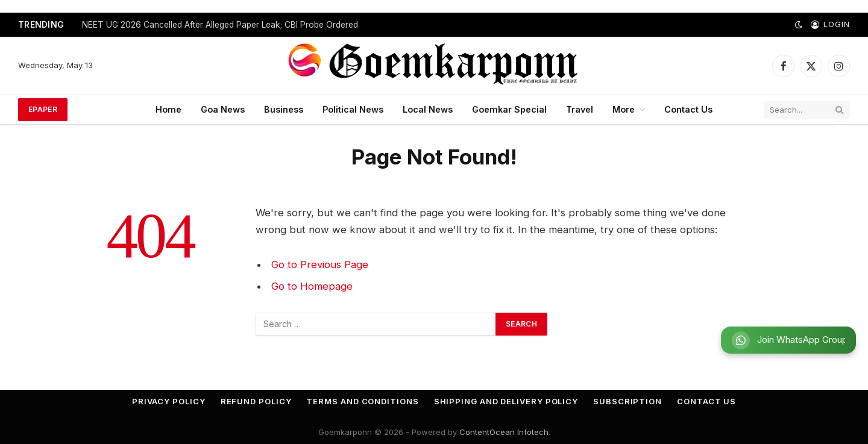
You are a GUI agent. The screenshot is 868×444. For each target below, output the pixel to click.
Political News (353, 109)
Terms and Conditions (362, 401)
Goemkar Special (509, 109)
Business (284, 109)
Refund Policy (256, 401)
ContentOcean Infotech (504, 432)
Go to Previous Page (320, 264)
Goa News (223, 109)
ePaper (43, 109)
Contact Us (688, 109)
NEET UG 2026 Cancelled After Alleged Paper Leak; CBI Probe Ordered (220, 25)
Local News (428, 109)
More (624, 109)
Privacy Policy (169, 401)
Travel (580, 109)
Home (168, 109)
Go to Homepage (312, 286)
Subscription (627, 401)
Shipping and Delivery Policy (506, 401)
